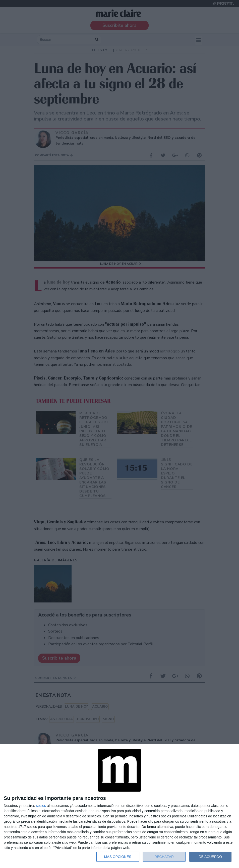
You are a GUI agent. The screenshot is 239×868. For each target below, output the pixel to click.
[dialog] (119, 806)
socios (41, 806)
